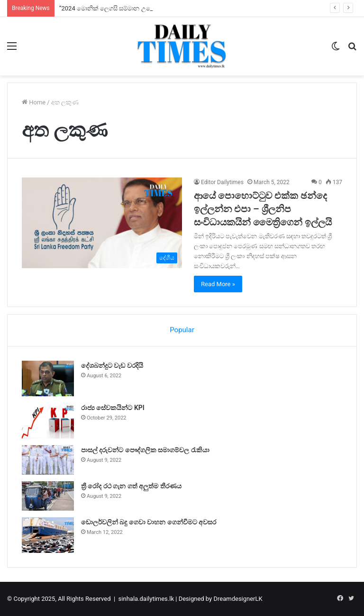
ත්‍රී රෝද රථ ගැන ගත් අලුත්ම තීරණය (131, 486)
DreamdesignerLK (238, 599)
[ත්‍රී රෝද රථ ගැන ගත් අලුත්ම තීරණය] (48, 496)
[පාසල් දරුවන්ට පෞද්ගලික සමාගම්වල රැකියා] (48, 460)
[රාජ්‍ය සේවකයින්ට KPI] (48, 421)
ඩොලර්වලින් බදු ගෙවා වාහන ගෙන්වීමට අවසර (149, 522)
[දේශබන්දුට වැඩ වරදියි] (48, 378)
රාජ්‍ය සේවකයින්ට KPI (113, 408)
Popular (182, 330)
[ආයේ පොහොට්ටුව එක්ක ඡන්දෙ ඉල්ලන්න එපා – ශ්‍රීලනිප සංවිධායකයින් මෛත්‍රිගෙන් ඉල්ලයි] (102, 223)
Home (34, 102)
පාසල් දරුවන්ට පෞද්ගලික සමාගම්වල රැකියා (145, 450)
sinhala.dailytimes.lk (146, 599)
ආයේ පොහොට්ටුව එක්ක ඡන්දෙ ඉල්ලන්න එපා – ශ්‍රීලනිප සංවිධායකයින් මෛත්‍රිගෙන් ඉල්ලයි (263, 209)
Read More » (218, 284)
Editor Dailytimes (222, 182)
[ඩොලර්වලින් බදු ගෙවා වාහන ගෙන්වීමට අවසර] (48, 535)
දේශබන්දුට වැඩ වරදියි (112, 365)
